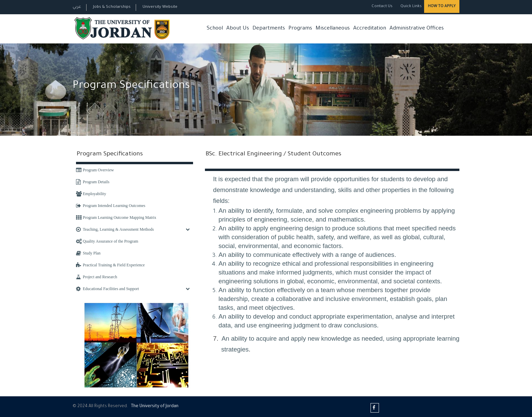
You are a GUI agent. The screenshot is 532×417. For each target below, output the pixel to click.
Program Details (93, 182)
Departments (269, 29)
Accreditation (370, 29)
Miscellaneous (333, 29)
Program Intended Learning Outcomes (111, 206)
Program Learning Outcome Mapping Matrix (116, 217)
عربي (77, 7)
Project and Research (97, 277)
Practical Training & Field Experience (110, 265)
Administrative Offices (417, 29)
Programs (300, 29)
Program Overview (95, 170)
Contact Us (382, 7)
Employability (91, 194)
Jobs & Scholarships (112, 7)
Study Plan (88, 253)
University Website (160, 7)
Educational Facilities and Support (108, 289)
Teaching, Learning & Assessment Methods (115, 229)
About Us (238, 29)
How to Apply (442, 6)
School (215, 29)
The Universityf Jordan (155, 406)
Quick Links (411, 7)
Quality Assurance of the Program (107, 241)
